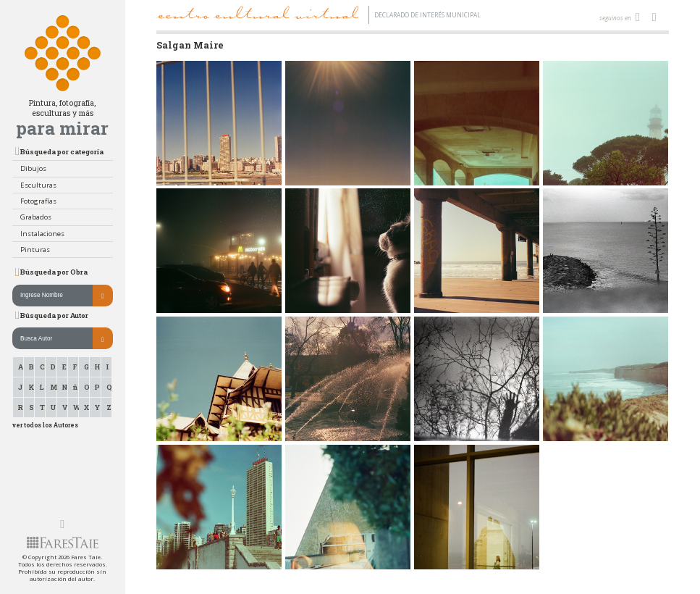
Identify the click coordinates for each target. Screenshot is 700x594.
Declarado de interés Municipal (427, 15)
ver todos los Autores (45, 425)
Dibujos (33, 168)
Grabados (36, 217)
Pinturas (35, 250)
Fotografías (38, 201)
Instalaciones (42, 234)
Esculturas (38, 185)
